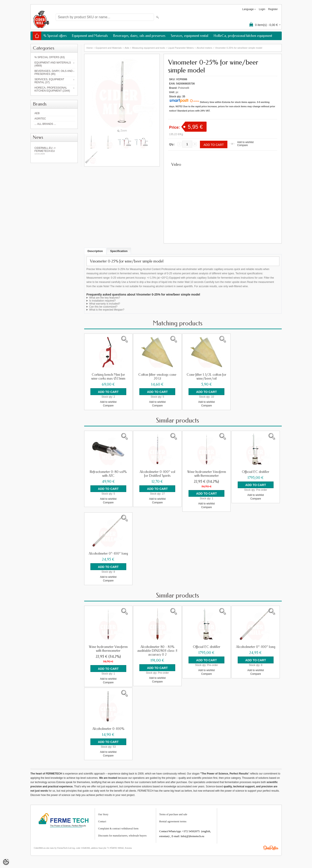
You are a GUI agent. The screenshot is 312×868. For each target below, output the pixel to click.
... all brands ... (45, 124)
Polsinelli (184, 88)
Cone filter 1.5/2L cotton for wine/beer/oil (206, 377)
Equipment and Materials (90, 36)
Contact (102, 821)
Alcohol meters (205, 48)
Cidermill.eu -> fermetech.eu (54, 151)
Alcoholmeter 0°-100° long (108, 553)
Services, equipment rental (189, 36)
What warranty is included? (105, 304)
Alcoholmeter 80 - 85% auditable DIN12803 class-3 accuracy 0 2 (157, 650)
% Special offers (55, 36)
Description (95, 251)
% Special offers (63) (50, 57)
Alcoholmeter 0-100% (108, 728)
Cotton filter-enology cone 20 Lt (157, 377)
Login (262, 9)
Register (273, 9)
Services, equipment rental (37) (49, 81)
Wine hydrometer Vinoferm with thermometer (207, 474)
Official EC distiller (256, 472)
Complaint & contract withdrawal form (118, 828)
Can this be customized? (103, 307)
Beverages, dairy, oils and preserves (139, 36)
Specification (119, 251)
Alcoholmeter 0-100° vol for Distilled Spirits (157, 474)
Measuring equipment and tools (148, 48)
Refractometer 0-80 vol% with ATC (108, 474)
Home (90, 48)
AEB (37, 113)
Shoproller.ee (271, 847)
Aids (127, 48)
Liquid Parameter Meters (181, 48)
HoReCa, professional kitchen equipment (243, 36)
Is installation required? (102, 301)
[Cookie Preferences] (6, 862)
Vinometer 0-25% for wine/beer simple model (239, 48)
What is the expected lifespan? (107, 310)
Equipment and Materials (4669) (53, 64)
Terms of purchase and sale (173, 814)
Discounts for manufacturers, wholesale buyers (122, 835)
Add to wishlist (245, 142)
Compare (242, 145)
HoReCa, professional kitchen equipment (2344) (52, 89)
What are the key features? (105, 298)
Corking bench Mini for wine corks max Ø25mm (108, 377)
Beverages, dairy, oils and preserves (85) (54, 72)
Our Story (103, 814)
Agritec (40, 119)
